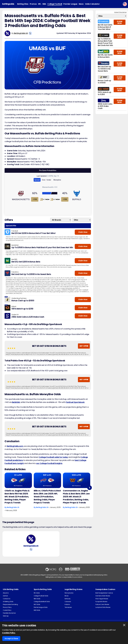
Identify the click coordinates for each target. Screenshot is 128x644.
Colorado (68, 602)
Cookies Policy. (9, 633)
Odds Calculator (92, 4)
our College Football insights (49, 463)
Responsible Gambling (10, 604)
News (81, 4)
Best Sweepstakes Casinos (104, 593)
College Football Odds (41, 596)
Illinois (67, 596)
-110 (35, 199)
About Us (6, 593)
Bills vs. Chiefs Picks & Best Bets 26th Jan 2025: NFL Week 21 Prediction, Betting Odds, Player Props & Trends (47, 497)
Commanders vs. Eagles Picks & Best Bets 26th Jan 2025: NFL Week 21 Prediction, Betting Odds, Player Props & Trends (76, 497)
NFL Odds (37, 593)
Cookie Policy (7, 610)
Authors (5, 596)
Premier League (70, 4)
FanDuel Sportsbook (75, 402)
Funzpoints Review (101, 602)
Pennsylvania (69, 593)
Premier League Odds (41, 607)
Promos (33, 4)
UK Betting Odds (8, 602)
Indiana (67, 604)
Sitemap (6, 616)
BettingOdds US (21, 33)
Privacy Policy (7, 607)
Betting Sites (23, 4)
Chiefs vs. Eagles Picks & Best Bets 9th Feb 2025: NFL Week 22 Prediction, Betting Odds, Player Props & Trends (17, 497)
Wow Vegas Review (102, 599)
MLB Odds (37, 610)
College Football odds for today (53, 457)
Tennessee (68, 607)
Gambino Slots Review (103, 596)
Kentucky (68, 599)
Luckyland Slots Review (103, 607)
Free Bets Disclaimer (9, 613)
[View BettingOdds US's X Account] (30, 33)
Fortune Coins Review (102, 604)
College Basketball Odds (42, 602)
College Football (55, 4)
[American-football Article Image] (18, 480)
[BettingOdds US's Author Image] (31, 539)
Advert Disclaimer (120, 12)
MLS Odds (37, 604)
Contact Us (7, 599)
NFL (40, 4)
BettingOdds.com (15, 446)
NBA (44, 4)
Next (89, 488)
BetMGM (16, 402)
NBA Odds (37, 599)
